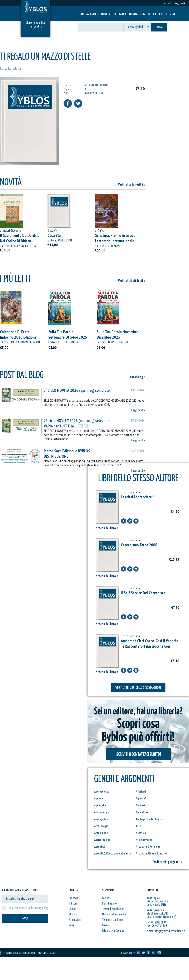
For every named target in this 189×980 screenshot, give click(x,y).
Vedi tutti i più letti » (132, 281)
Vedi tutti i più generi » (168, 862)
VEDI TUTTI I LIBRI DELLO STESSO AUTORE (138, 688)
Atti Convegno (144, 840)
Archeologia (101, 826)
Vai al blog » (138, 377)
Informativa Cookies (113, 931)
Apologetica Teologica (149, 819)
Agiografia (142, 798)
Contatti (172, 14)
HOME (81, 14)
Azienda (91, 14)
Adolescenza (102, 792)
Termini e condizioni (113, 920)
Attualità (100, 847)
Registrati (180, 3)
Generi (123, 14)
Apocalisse (142, 812)
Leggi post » (138, 410)
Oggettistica (148, 14)
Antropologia (102, 812)
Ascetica (141, 833)
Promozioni (75, 920)
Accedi (167, 3)
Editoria (106, 898)
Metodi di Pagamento (114, 914)
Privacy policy (128, 953)
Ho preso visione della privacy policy (29, 908)
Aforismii (141, 792)
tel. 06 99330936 (157, 922)
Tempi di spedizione (113, 909)
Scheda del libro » (107, 528)
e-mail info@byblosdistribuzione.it (166, 931)
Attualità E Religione (148, 847)
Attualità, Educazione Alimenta (113, 853)
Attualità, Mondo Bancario (151, 853)
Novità (133, 14)
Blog (161, 14)
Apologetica (101, 819)
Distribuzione (109, 904)
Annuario (141, 805)
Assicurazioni (102, 840)
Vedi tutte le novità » (132, 185)
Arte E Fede (101, 833)
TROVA (159, 27)
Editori (103, 14)
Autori (113, 14)
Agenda (99, 798)
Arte (138, 826)
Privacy (106, 925)
